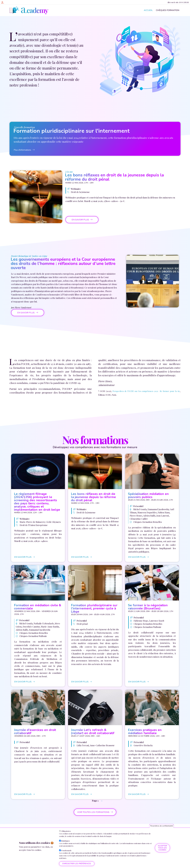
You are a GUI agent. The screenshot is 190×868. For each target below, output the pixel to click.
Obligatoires (66, 831)
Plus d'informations (22, 150)
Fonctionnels (66, 850)
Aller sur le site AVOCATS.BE (178, 2)
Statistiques (66, 841)
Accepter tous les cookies (162, 848)
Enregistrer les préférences (77, 864)
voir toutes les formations (93, 812)
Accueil (148, 10)
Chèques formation (168, 10)
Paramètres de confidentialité (162, 826)
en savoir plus (80, 220)
